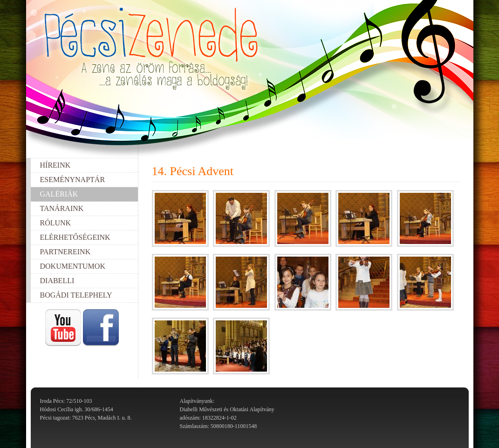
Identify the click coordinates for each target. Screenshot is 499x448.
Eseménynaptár (73, 180)
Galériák (59, 194)
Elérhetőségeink (75, 237)
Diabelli (57, 281)
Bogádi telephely (76, 295)
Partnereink (65, 252)
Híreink (55, 165)
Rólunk (56, 223)
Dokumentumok (73, 266)
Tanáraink (62, 208)
